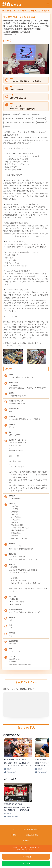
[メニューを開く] (48, 4)
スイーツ (16, 11)
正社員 (24, 11)
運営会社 (26, 840)
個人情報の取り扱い (31, 829)
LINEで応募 (26, 863)
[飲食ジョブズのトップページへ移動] (12, 4)
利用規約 (13, 835)
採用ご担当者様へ (33, 835)
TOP (3, 11)
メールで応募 (26, 857)
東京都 (9, 11)
